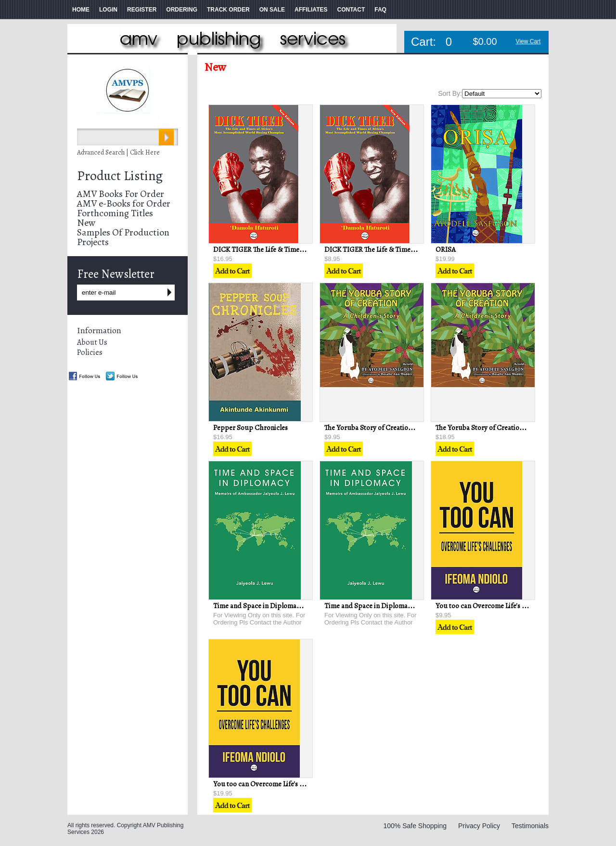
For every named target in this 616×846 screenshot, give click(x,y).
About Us (92, 342)
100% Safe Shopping (415, 826)
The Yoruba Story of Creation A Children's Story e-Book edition (420, 428)
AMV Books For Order (121, 194)
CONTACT (351, 10)
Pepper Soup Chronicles (250, 428)
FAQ (380, 10)
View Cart (528, 41)
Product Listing (120, 176)
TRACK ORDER (228, 10)
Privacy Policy (479, 826)
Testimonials (530, 826)
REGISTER (142, 10)
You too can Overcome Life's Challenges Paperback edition (302, 784)
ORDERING (182, 10)
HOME (81, 10)
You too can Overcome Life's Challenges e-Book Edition (519, 606)
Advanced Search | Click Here (118, 152)
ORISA (446, 249)
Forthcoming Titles (115, 213)
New (86, 223)
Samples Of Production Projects (123, 237)
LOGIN (108, 10)
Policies (90, 352)
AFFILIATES (311, 10)
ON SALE (272, 10)
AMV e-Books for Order (124, 203)
